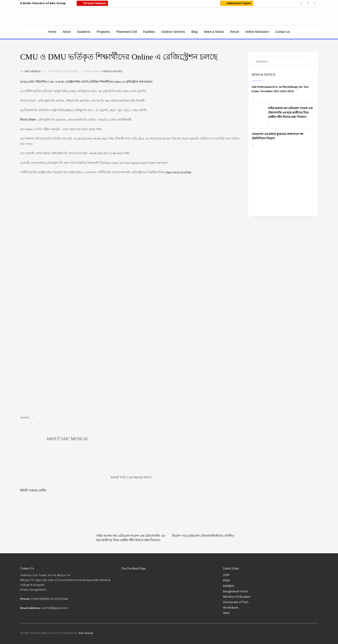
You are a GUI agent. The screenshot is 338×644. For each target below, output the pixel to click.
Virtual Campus (94, 3)
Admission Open (239, 3)
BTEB (226, 580)
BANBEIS (229, 586)
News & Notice (113, 71)
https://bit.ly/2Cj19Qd (179, 172)
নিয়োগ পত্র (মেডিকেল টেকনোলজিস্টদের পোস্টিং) (203, 536)
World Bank (231, 607)
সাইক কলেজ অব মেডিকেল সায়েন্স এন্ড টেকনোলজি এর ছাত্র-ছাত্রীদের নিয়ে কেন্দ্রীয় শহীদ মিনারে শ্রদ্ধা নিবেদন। (290, 113)
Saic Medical (33, 71)
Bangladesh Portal (235, 591)
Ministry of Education (237, 597)
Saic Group (86, 633)
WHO (226, 613)
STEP (226, 575)
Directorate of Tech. (236, 602)
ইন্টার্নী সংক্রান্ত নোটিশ (33, 491)
